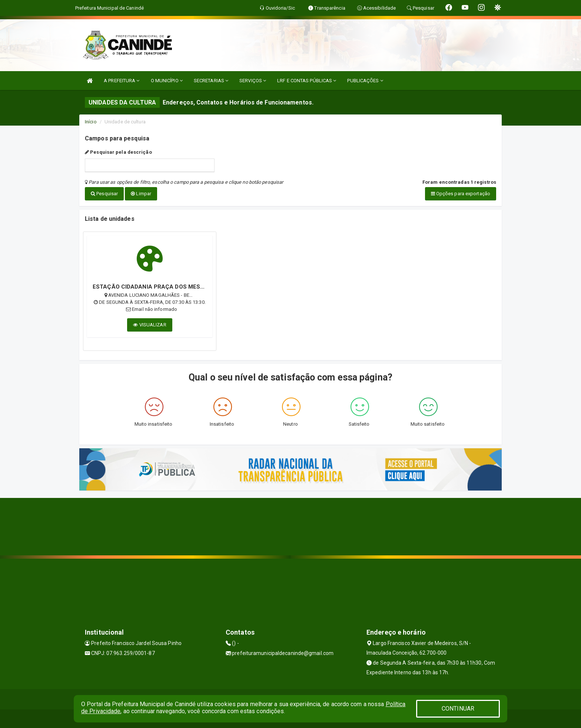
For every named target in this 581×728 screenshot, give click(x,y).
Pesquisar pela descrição (118, 152)
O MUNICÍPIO (167, 81)
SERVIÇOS (253, 81)
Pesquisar (104, 194)
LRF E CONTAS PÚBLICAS (307, 81)
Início (91, 122)
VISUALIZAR (150, 325)
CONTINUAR (458, 709)
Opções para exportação (461, 194)
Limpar (141, 194)
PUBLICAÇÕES (365, 81)
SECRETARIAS (211, 81)
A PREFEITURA (122, 81)
